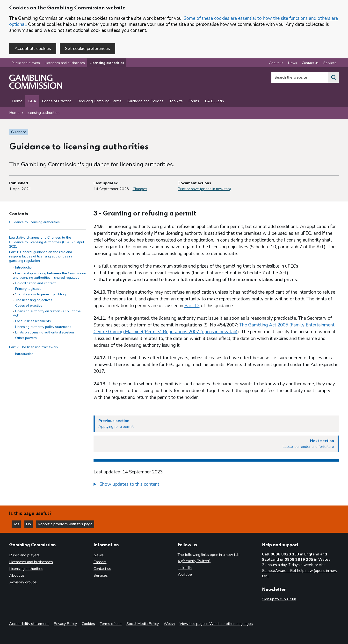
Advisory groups (23, 582)
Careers (100, 562)
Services (101, 576)
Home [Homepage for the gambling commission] (14, 113)
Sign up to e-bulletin (279, 599)
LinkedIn (185, 568)
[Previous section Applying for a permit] (216, 424)
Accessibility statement (29, 624)
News (99, 555)
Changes (140, 189)
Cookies (88, 624)
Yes (18, 524)
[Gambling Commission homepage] (36, 88)
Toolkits (176, 102)
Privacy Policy (65, 624)
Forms (194, 102)
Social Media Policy (143, 624)
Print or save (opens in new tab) (204, 189)
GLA (32, 102)
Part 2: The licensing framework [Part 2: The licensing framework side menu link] (34, 348)
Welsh (169, 624)
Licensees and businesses (65, 64)
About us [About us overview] (276, 64)
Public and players (26, 64)
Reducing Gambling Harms (99, 102)
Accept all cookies (33, 48)
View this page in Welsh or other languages (216, 624)
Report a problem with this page (68, 524)
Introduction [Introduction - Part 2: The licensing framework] (24, 355)
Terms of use (111, 624)
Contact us (102, 569)
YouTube (185, 575)
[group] (216, 485)
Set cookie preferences (87, 48)
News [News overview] (293, 64)
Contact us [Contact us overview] (310, 64)
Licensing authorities (107, 64)
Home (17, 102)
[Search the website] (333, 78)
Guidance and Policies (145, 102)
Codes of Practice (57, 102)
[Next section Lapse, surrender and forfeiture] (216, 444)
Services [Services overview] (330, 64)
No (31, 524)
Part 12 (192, 306)
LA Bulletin (214, 102)
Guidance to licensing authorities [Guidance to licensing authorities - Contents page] (34, 223)
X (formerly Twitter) (194, 561)
